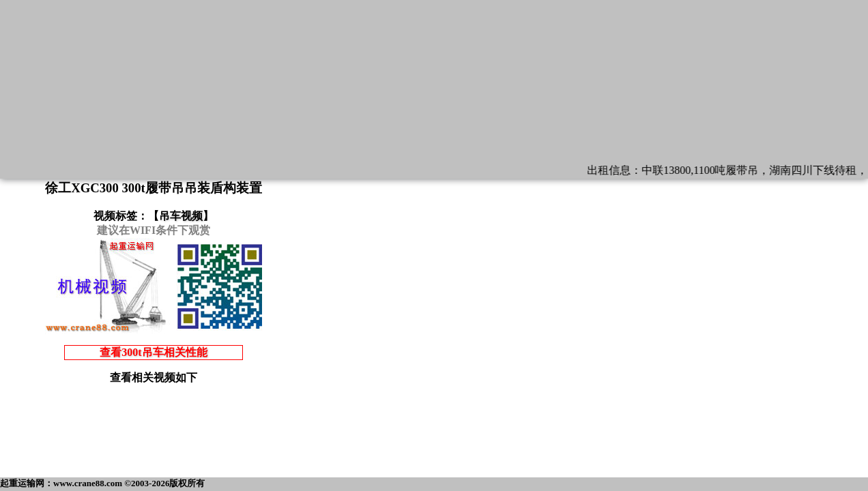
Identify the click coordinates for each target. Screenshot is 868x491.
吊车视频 (181, 216)
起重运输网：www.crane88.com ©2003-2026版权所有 (102, 483)
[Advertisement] (154, 441)
